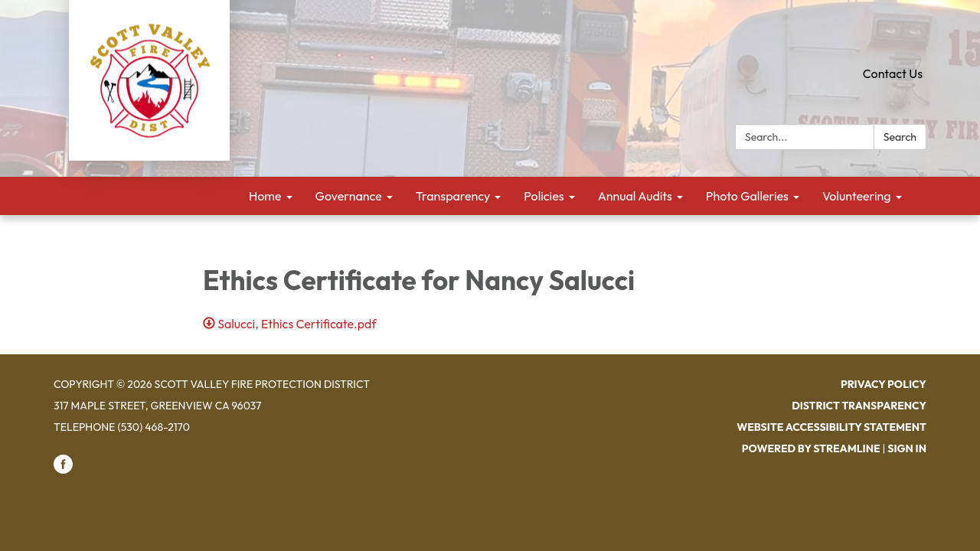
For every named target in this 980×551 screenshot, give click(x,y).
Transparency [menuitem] (453, 196)
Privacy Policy (884, 384)
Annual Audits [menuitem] (635, 196)
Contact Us (893, 73)
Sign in (907, 448)
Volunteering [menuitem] (857, 196)
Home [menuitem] (265, 196)
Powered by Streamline (811, 448)
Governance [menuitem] (349, 196)
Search (900, 137)
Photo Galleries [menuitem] (747, 196)
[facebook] (63, 470)
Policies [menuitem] (544, 196)
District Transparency (859, 406)
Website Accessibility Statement (831, 427)
